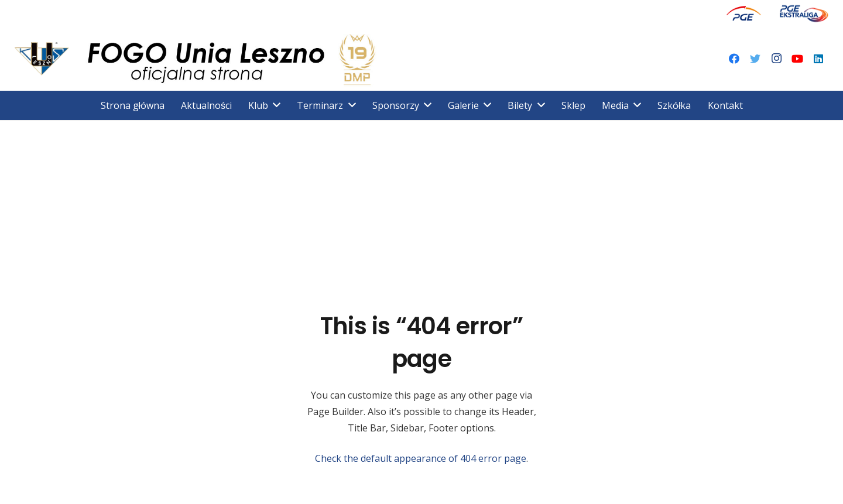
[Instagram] (776, 59)
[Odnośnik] (744, 13)
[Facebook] (734, 59)
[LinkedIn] (818, 59)
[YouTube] (797, 59)
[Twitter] (755, 59)
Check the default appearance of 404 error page (421, 458)
